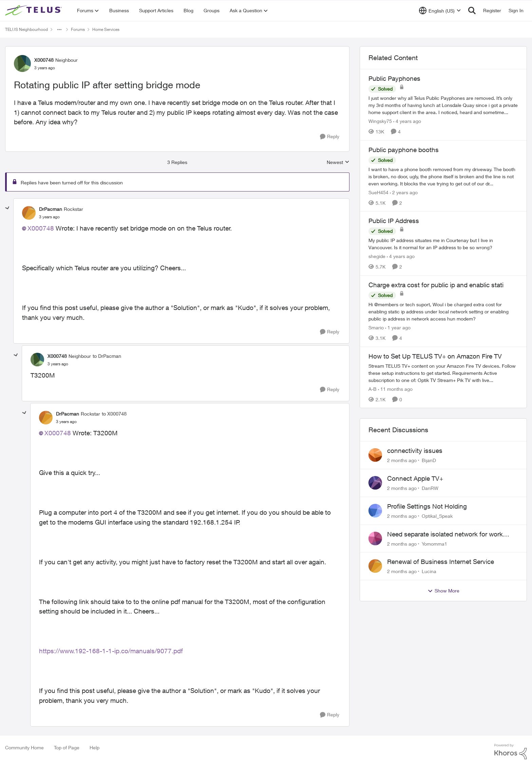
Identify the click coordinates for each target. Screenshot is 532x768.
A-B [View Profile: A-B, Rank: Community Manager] (373, 389)
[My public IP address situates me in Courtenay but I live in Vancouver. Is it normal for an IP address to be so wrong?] (443, 244)
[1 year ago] (398, 327)
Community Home (24, 747)
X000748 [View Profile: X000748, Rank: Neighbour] (44, 60)
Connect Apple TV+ (415, 478)
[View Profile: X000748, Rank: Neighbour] (22, 63)
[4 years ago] (407, 121)
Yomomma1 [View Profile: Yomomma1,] (434, 543)
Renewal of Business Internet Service (441, 562)
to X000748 (114, 414)
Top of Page (67, 747)
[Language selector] (440, 11)
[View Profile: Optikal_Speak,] (375, 511)
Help (94, 747)
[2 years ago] (404, 192)
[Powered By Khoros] (511, 752)
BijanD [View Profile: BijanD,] (429, 460)
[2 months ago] (402, 460)
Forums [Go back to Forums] (78, 29)
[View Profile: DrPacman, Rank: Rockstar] (29, 213)
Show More (443, 591)
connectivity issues (415, 451)
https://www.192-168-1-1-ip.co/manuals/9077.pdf (111, 651)
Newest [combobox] (338, 162)
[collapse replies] (7, 208)
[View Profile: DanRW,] (375, 483)
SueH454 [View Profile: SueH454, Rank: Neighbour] (378, 192)
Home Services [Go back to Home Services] (106, 29)
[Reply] (330, 137)
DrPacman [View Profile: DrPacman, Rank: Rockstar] (51, 209)
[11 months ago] (395, 389)
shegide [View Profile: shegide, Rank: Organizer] (377, 256)
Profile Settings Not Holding (427, 506)
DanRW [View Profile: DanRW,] (430, 488)
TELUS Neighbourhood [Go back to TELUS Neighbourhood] (26, 29)
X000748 (41, 228)
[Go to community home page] (34, 11)
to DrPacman (107, 356)
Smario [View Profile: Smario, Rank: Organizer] (376, 327)
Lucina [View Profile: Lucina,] (429, 571)
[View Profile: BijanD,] (375, 455)
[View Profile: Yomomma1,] (375, 538)
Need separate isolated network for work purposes (445, 534)
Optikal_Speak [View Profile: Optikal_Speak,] (437, 516)
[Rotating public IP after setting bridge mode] (49, 217)
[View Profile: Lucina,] (375, 566)
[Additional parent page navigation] (59, 30)
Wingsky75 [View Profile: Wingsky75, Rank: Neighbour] (380, 121)
